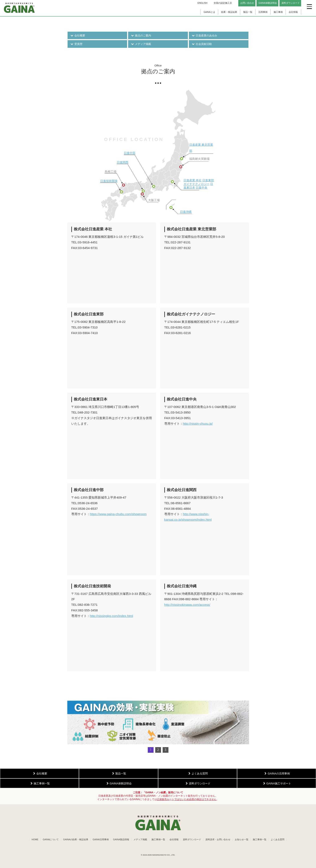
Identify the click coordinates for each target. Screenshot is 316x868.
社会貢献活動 (202, 44)
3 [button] (166, 750)
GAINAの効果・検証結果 (76, 839)
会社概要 (78, 35)
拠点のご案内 (141, 35)
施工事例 (278, 12)
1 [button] (151, 750)
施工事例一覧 (158, 839)
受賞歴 (76, 44)
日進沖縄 (186, 212)
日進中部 (130, 153)
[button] (158, 722)
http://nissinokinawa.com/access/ (187, 605)
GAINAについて (51, 839)
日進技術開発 (109, 181)
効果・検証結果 (229, 12)
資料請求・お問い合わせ (218, 839)
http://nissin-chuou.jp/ (198, 424)
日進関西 (123, 162)
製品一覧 (248, 12)
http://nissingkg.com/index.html (111, 616)
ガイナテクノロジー (197, 184)
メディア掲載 (141, 44)
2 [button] (158, 750)
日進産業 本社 (193, 180)
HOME (35, 839)
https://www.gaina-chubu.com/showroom (118, 514)
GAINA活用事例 (101, 839)
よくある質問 (278, 839)
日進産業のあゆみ (205, 35)
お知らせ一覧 (242, 839)
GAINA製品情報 (121, 839)
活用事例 (263, 12)
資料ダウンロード (192, 839)
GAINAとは (209, 12)
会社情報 (293, 12)
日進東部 (208, 180)
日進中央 (202, 188)
